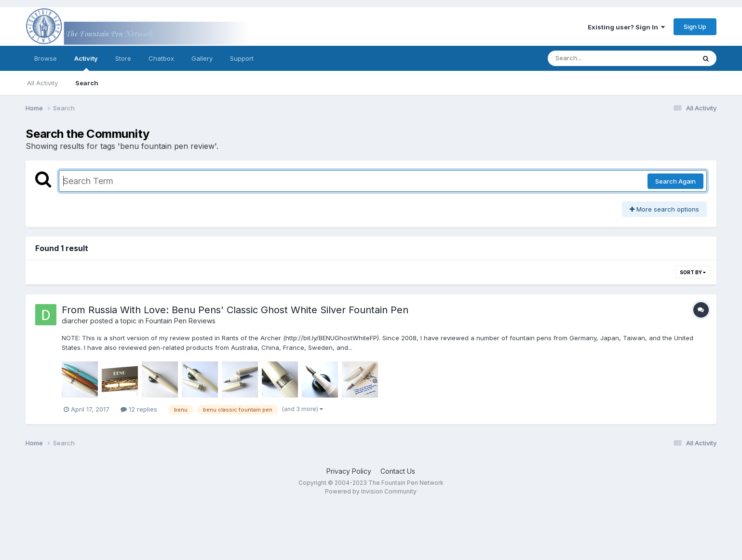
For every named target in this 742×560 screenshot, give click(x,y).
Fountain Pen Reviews (181, 321)
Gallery (202, 58)
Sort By (693, 272)
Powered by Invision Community (371, 491)
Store (123, 58)
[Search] (595, 58)
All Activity (42, 83)
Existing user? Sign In (626, 27)
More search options (664, 209)
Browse (46, 58)
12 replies (139, 409)
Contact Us (398, 471)
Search (87, 83)
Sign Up (695, 27)
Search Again (675, 181)
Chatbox (161, 58)
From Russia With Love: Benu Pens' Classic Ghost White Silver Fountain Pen (235, 310)
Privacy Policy (349, 471)
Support (242, 58)
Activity (86, 63)
